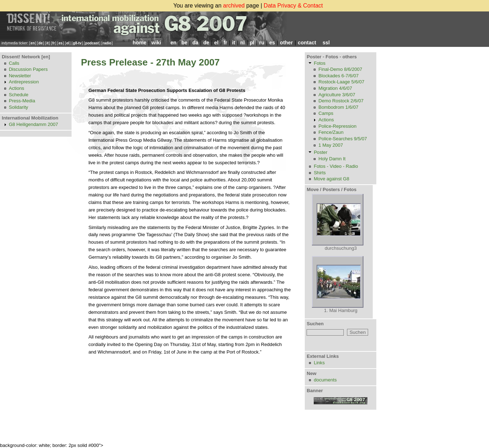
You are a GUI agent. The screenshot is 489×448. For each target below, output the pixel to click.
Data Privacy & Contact (293, 6)
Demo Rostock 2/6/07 (341, 101)
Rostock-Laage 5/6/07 (341, 82)
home (140, 43)
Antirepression (24, 82)
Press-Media (22, 101)
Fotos (320, 63)
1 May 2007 (331, 145)
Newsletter (20, 76)
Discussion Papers (28, 69)
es (61, 43)
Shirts (320, 173)
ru (262, 43)
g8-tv (77, 43)
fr (53, 43)
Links (319, 363)
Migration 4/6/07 (335, 88)
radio (107, 43)
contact (307, 43)
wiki (156, 43)
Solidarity (19, 107)
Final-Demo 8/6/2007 (340, 69)
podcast (92, 43)
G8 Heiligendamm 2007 (34, 124)
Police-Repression (337, 126)
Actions (17, 88)
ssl (326, 43)
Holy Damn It (332, 159)
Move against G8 (331, 179)
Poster (321, 152)
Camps (326, 113)
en (33, 43)
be (184, 43)
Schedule (19, 95)
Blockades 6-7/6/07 (338, 76)
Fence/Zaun (331, 132)
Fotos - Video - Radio (336, 166)
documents (325, 380)
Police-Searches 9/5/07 (343, 139)
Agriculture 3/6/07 (337, 95)
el (68, 43)
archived (234, 6)
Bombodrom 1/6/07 (338, 107)
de (41, 43)
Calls (14, 63)
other (287, 43)
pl (252, 43)
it (48, 43)
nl (242, 43)
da (195, 43)
